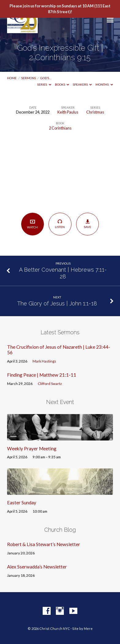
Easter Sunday (22, 502)
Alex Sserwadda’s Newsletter (37, 567)
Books (62, 84)
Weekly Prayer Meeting (32, 448)
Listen (60, 224)
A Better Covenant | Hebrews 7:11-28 (63, 273)
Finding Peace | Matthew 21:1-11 (42, 375)
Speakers (82, 84)
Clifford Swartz (50, 384)
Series (44, 84)
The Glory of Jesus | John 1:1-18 (57, 303)
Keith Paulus (68, 112)
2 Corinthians (60, 128)
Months (104, 84)
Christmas (95, 112)
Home (12, 78)
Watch (32, 224)
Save (88, 224)
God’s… (46, 78)
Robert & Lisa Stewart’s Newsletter (44, 544)
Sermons (29, 78)
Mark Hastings (44, 361)
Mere (88, 628)
